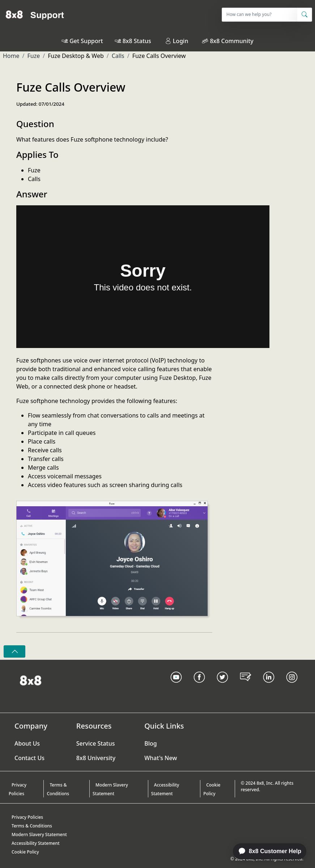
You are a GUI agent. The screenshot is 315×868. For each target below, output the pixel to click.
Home (11, 56)
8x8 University (96, 758)
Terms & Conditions (58, 789)
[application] (266, 851)
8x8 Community (231, 41)
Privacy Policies (18, 789)
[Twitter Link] (222, 686)
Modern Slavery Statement (110, 789)
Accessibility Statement (165, 789)
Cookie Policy (212, 789)
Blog (150, 743)
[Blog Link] (246, 686)
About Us (27, 743)
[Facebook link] (199, 686)
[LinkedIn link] (269, 686)
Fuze (33, 56)
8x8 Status (137, 41)
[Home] (35, 14)
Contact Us (29, 758)
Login (177, 41)
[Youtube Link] (176, 686)
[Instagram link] (292, 686)
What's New (161, 758)
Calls (118, 56)
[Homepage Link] (31, 680)
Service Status (96, 743)
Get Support (86, 41)
